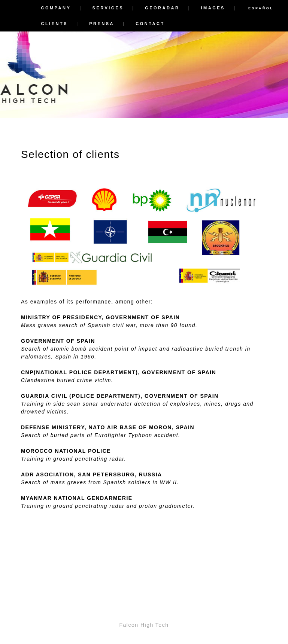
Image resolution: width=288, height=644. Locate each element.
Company (56, 8)
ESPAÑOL (261, 8)
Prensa (102, 24)
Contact (150, 24)
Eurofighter (110, 435)
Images (213, 8)
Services (108, 8)
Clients (54, 24)
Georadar (162, 8)
